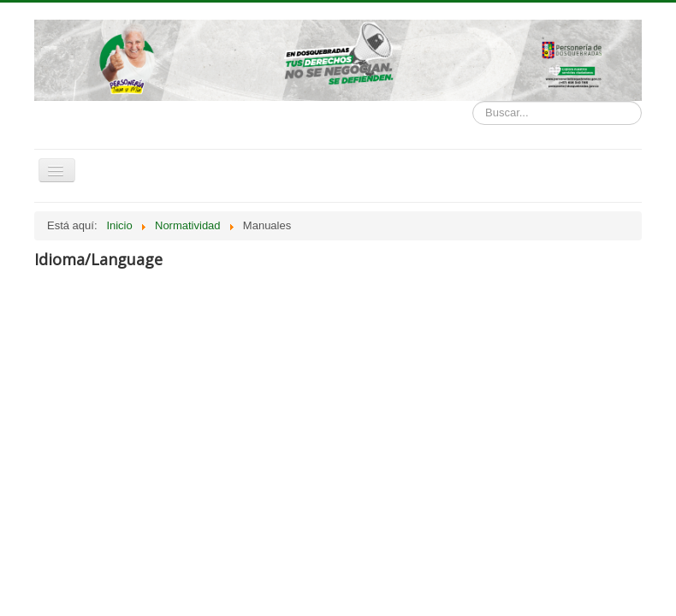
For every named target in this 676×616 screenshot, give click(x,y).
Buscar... (473, 101)
